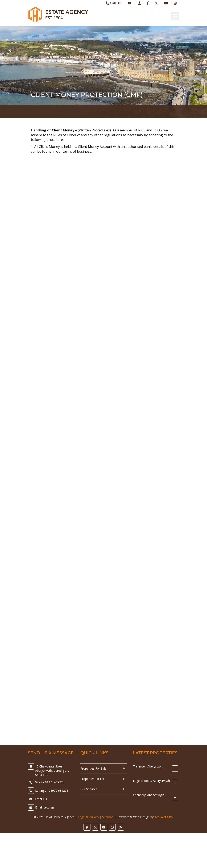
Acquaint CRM (164, 817)
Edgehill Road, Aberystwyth (151, 781)
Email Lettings (45, 807)
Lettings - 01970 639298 (52, 791)
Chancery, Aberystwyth (149, 795)
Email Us (41, 799)
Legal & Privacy (88, 817)
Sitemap (108, 817)
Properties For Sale (93, 768)
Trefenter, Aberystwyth (149, 766)
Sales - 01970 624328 (50, 782)
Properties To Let (92, 779)
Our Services (89, 789)
